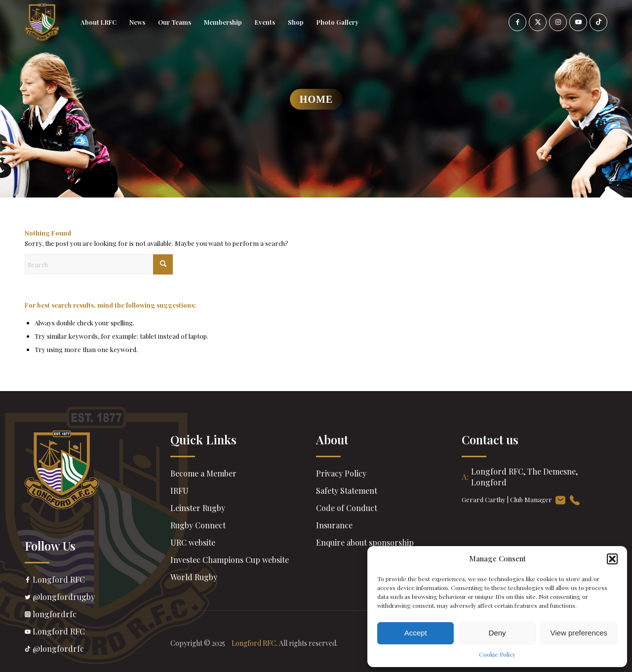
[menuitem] (99, 22)
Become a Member (203, 473)
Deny (497, 633)
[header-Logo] (42, 22)
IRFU (179, 491)
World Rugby (194, 577)
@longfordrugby (98, 598)
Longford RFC (98, 581)
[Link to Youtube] (578, 22)
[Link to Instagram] (558, 22)
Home (316, 99)
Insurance (334, 525)
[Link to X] (538, 22)
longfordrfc (98, 615)
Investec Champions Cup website (230, 560)
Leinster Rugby (198, 508)
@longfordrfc (98, 650)
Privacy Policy (341, 473)
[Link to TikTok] (598, 22)
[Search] (99, 264)
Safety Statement (347, 491)
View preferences (579, 633)
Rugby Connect (198, 525)
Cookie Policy (497, 654)
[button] (612, 559)
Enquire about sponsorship (365, 542)
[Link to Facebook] (517, 22)
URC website (193, 542)
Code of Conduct (347, 508)
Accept (416, 633)
